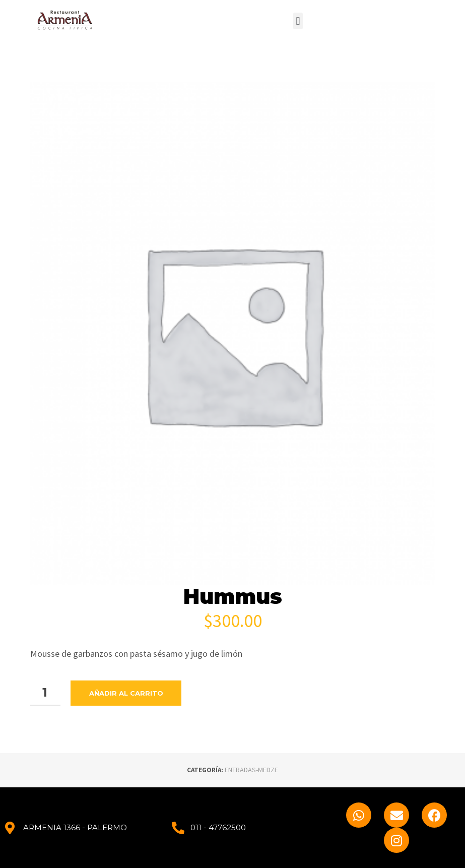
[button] (298, 21)
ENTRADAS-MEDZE (251, 770)
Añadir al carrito (126, 693)
